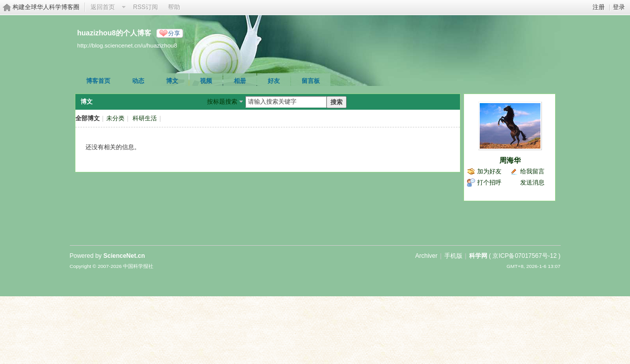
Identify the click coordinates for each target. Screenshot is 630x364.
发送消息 (532, 183)
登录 (619, 7)
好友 (274, 81)
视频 (206, 81)
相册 (240, 81)
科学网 (478, 256)
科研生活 (145, 118)
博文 (172, 81)
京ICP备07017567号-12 (524, 256)
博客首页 (98, 81)
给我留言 (532, 171)
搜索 (337, 102)
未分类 (115, 118)
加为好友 (489, 171)
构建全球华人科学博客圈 (46, 7)
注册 (599, 7)
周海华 (510, 160)
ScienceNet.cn (124, 256)
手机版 (453, 256)
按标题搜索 (222, 102)
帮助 (174, 7)
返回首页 (103, 7)
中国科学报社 (138, 266)
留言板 (311, 81)
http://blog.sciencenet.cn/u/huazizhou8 (128, 45)
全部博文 (88, 118)
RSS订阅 (145, 7)
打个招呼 (489, 183)
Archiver (426, 256)
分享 (174, 33)
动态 (138, 81)
